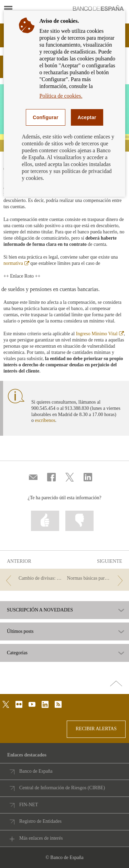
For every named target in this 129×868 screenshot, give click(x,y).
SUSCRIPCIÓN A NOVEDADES (40, 610)
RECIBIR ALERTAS (96, 729)
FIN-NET (29, 805)
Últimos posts (20, 631)
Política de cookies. (61, 96)
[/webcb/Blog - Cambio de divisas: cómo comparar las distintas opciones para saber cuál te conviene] (33, 578)
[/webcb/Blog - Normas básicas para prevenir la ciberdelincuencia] (96, 578)
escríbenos (45, 420)
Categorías (17, 653)
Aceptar (87, 117)
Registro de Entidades (40, 821)
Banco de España (36, 771)
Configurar (45, 117)
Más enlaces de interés (41, 838)
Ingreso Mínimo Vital (100, 334)
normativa (16, 263)
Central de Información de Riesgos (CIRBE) (62, 788)
